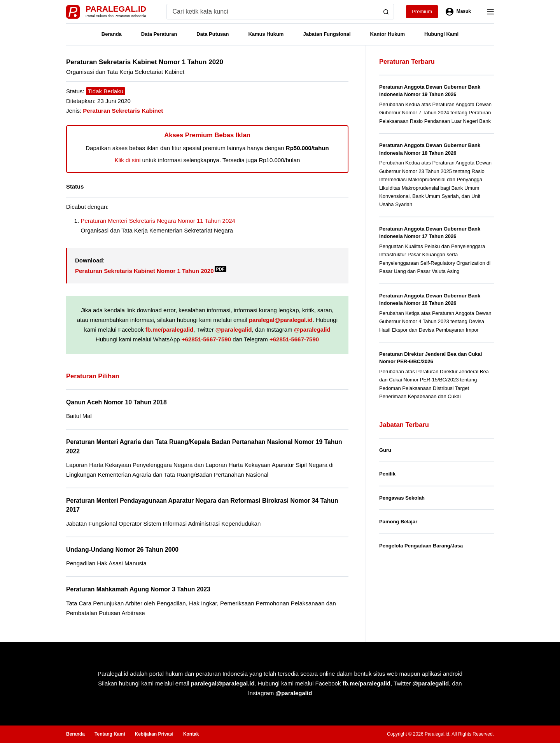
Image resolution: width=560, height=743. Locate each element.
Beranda (112, 34)
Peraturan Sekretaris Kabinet (123, 111)
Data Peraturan (159, 34)
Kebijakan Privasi (154, 734)
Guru (385, 450)
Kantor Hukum (388, 34)
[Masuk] (458, 12)
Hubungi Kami (441, 34)
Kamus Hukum (266, 34)
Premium (422, 11)
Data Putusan (213, 34)
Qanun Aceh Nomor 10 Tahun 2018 (116, 402)
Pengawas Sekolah (402, 498)
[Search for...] (273, 12)
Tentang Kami (110, 734)
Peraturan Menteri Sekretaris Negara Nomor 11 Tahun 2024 (158, 221)
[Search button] (386, 12)
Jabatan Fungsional (327, 34)
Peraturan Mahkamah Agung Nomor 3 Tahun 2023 (138, 589)
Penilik (387, 474)
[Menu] (490, 12)
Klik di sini (128, 160)
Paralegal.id (116, 9)
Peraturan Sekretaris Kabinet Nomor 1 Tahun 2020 (151, 271)
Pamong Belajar (398, 522)
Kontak (191, 734)
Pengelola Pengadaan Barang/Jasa (421, 546)
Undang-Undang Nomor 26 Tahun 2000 (122, 550)
